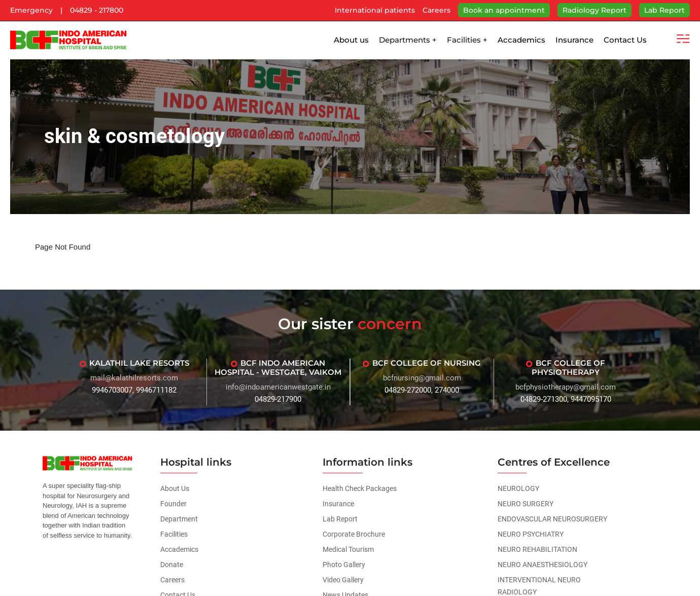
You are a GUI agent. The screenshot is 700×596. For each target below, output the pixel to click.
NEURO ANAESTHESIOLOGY (542, 565)
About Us (175, 488)
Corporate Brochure (354, 534)
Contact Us (625, 40)
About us (351, 40)
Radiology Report (594, 10)
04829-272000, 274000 (422, 390)
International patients (375, 10)
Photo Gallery (344, 565)
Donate (172, 565)
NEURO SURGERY (526, 504)
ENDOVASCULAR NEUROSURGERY (552, 519)
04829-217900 (278, 399)
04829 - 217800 (97, 10)
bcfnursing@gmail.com (422, 378)
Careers (436, 10)
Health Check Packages (360, 488)
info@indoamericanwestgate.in (278, 387)
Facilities (174, 534)
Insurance (574, 40)
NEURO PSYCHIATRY (531, 534)
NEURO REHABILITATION (537, 549)
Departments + (408, 40)
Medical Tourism (348, 549)
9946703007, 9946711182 (134, 390)
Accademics (521, 40)
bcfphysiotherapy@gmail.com (566, 387)
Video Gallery (343, 580)
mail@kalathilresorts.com (134, 378)
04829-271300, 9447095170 (566, 399)
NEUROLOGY (518, 488)
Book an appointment (504, 10)
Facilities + (467, 40)
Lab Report (664, 10)
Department (179, 519)
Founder (173, 504)
